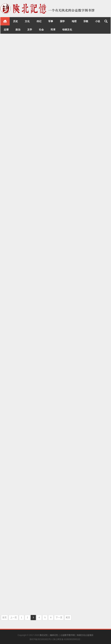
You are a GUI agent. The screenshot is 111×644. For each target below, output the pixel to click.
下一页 (59, 617)
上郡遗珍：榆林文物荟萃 (17, 306)
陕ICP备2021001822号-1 (41, 639)
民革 (53, 30)
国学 (62, 21)
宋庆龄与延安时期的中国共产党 (77, 118)
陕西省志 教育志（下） (16, 584)
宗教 (86, 21)
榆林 (46, 313)
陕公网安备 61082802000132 (67, 639)
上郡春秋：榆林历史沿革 (17, 397)
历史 (16, 21)
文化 (27, 21)
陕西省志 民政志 (12, 491)
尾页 (68, 617)
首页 (5, 21)
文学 (30, 30)
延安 (96, 125)
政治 (18, 30)
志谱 (6, 30)
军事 (51, 21)
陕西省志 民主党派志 (70, 414)
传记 (39, 21)
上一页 (14, 617)
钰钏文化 (67, 30)
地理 (74, 21)
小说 (98, 21)
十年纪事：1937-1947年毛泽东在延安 (25, 214)
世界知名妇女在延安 (70, 213)
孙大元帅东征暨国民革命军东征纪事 (24, 120)
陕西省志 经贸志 (67, 505)
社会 (41, 30)
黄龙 (101, 605)
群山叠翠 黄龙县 (67, 598)
